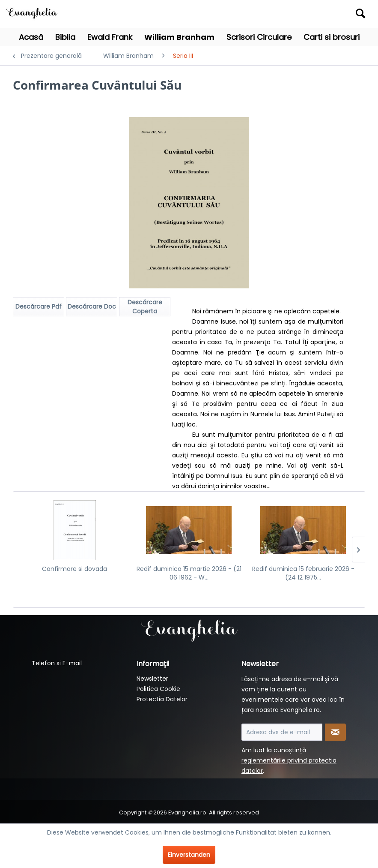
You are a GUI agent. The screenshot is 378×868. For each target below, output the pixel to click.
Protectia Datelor (162, 699)
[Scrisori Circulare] (259, 37)
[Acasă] (31, 37)
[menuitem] (324, 14)
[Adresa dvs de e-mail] (282, 732)
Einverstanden (189, 855)
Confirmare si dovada (74, 569)
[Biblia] (65, 37)
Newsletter (152, 679)
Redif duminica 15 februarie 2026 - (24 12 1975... (303, 573)
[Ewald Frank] (110, 37)
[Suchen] (360, 13)
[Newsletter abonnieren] (335, 732)
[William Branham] (179, 37)
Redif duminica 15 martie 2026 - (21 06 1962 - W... (189, 573)
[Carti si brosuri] (332, 37)
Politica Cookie (158, 689)
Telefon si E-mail (57, 663)
